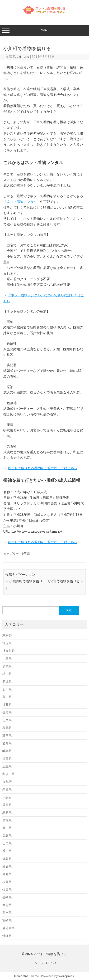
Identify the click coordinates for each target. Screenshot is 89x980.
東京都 (7, 635)
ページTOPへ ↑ (45, 963)
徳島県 (7, 859)
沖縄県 (7, 936)
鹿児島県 (9, 928)
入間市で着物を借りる (65, 581)
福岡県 (7, 882)
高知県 (7, 874)
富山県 (7, 697)
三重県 (7, 766)
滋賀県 (7, 759)
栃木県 (7, 674)
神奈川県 (9, 651)
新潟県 (7, 682)
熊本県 (7, 912)
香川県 (7, 851)
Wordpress (66, 976)
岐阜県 (7, 751)
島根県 (7, 820)
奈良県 (7, 789)
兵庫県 (7, 805)
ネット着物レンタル (22, 202)
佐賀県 (7, 889)
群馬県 (7, 728)
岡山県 (7, 828)
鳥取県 (7, 812)
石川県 (7, 689)
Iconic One (21, 976)
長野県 (7, 712)
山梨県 (7, 720)
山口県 (7, 843)
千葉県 (7, 658)
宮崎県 (7, 920)
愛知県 (7, 743)
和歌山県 (9, 774)
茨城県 (7, 666)
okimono (23, 57)
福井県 (7, 705)
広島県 (7, 835)
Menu (44, 31)
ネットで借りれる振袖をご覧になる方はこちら (42, 542)
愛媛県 (7, 866)
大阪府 (7, 797)
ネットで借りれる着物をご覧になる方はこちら (42, 468)
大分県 (7, 905)
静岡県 (7, 735)
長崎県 (7, 897)
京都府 (7, 782)
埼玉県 (25, 554)
